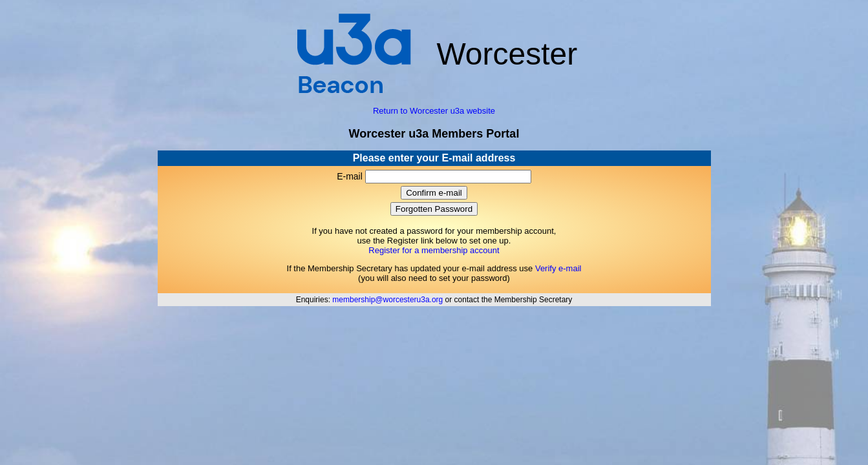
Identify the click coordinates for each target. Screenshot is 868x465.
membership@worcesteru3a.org (387, 300)
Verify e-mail (558, 268)
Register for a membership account (434, 250)
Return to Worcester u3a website (434, 111)
